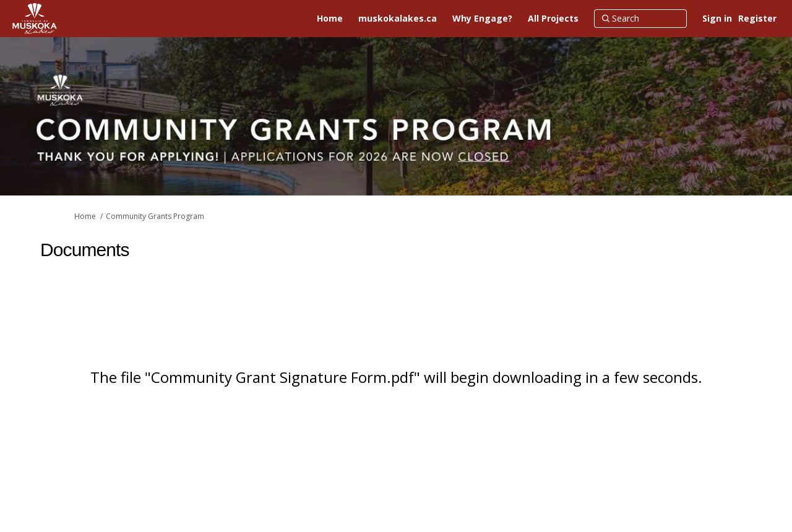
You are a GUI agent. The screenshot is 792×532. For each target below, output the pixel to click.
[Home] (330, 19)
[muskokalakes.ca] (398, 19)
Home (85, 216)
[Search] (640, 19)
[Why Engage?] (482, 19)
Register (757, 18)
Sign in (717, 18)
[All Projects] (553, 19)
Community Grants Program (155, 216)
